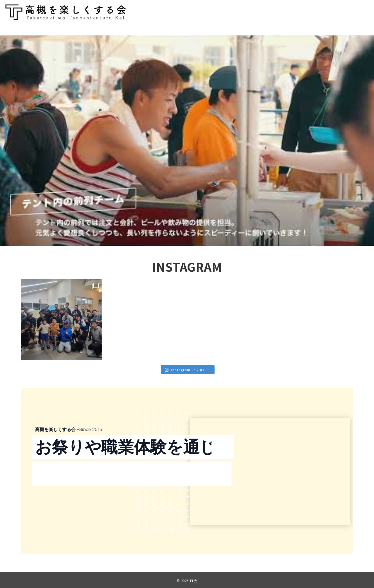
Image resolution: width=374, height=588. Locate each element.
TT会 (193, 581)
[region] (187, 141)
